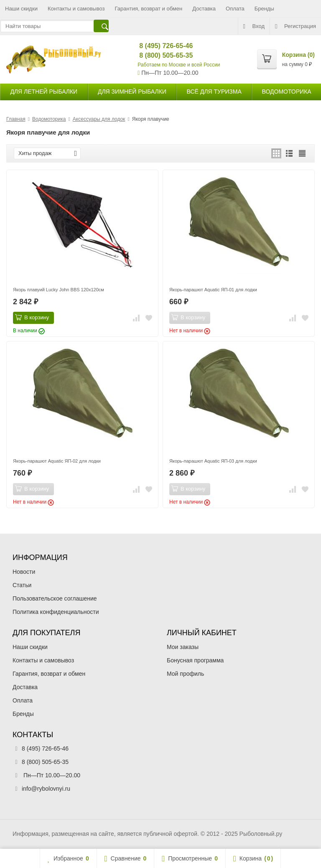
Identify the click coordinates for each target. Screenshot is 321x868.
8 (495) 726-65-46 (159, 46)
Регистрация (296, 26)
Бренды (264, 9)
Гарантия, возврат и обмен (149, 9)
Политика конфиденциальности (56, 612)
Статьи (22, 585)
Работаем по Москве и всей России (179, 65)
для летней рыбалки (44, 92)
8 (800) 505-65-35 (159, 55)
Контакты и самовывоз (76, 9)
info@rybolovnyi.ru (46, 789)
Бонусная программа (195, 660)
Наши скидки (21, 9)
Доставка (204, 9)
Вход (254, 26)
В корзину (32, 317)
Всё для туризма (214, 92)
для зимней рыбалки (132, 92)
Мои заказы (183, 647)
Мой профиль (185, 674)
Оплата (235, 9)
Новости (24, 572)
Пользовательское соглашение (55, 598)
